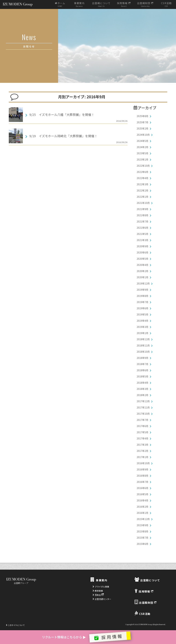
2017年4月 (142, 438)
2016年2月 (142, 507)
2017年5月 (142, 432)
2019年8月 (142, 296)
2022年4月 (142, 178)
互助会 (98, 595)
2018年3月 (142, 389)
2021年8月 (142, 215)
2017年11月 (143, 407)
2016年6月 (142, 488)
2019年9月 (142, 290)
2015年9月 (142, 525)
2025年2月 (142, 128)
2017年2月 (142, 451)
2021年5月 (142, 234)
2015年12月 (143, 519)
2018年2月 (142, 395)
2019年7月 (142, 302)
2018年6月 (142, 370)
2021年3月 (142, 240)
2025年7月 (142, 122)
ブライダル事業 (101, 587)
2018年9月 (142, 358)
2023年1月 (142, 159)
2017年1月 (142, 457)
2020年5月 (142, 259)
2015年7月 (142, 538)
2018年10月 (143, 352)
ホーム (60, 4)
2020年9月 (142, 246)
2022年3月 (142, 184)
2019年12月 (143, 283)
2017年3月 (142, 445)
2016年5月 (142, 494)
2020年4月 (142, 265)
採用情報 (124, 4)
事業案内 (79, 4)
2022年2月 (142, 190)
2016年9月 (142, 469)
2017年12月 (143, 401)
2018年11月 (143, 345)
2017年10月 (143, 414)
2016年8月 (142, 476)
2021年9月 (142, 209)
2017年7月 (142, 420)
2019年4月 (142, 321)
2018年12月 (143, 339)
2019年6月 (142, 308)
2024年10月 (143, 135)
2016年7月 (142, 482)
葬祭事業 (98, 591)
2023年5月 (142, 153)
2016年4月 (142, 500)
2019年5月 (142, 314)
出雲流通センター (102, 599)
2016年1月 (142, 513)
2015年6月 (142, 544)
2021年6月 (142, 228)
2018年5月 (142, 376)
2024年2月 (142, 147)
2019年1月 (142, 333)
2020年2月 (142, 271)
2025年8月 (142, 116)
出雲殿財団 (145, 4)
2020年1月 (142, 277)
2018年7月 (142, 364)
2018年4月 (142, 383)
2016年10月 (143, 463)
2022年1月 (142, 197)
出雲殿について (101, 4)
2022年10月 (143, 166)
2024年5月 (142, 141)
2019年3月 (142, 327)
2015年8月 (142, 531)
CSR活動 (166, 4)
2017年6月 (142, 426)
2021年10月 (143, 203)
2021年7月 (142, 221)
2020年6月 (142, 252)
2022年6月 (142, 172)
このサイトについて (15, 625)
